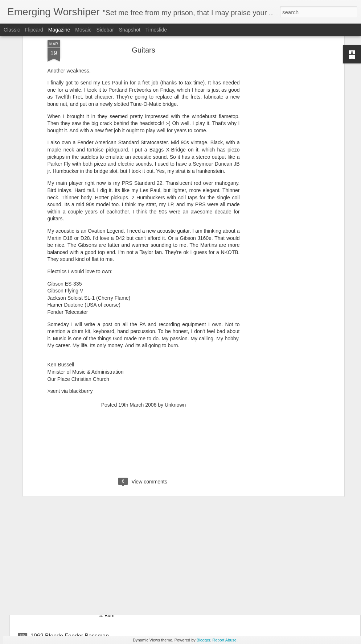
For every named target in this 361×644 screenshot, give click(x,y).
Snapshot (130, 30)
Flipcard (34, 30)
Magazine (59, 30)
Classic (12, 30)
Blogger (203, 640)
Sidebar (105, 30)
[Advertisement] (144, 384)
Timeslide (156, 30)
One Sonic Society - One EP (149, 554)
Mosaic (83, 30)
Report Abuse (224, 640)
